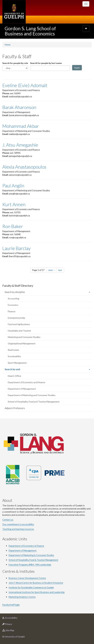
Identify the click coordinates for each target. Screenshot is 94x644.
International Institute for (22, 592)
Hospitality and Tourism (19, 331)
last (61, 270)
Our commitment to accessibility (18, 524)
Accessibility (15, 619)
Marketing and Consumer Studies (24, 337)
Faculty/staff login (11, 605)
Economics (13, 305)
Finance (12, 311)
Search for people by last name (46, 63)
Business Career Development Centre (27, 578)
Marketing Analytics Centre (22, 597)
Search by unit (17, 370)
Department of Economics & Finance (26, 546)
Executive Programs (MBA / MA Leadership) (30, 564)
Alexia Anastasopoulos (24, 167)
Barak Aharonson (19, 107)
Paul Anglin (13, 185)
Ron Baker (13, 226)
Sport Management (17, 363)
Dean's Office (14, 376)
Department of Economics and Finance (27, 382)
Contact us (8, 520)
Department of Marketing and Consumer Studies (32, 395)
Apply (77, 68)
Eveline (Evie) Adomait (25, 85)
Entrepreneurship (16, 318)
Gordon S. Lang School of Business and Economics (30, 31)
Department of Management (22, 389)
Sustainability (14, 356)
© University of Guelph (14, 637)
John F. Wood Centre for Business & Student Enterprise (36, 583)
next (52, 270)
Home (8, 45)
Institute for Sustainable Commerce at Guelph (31, 587)
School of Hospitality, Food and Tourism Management (34, 402)
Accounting (14, 299)
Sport (37, 592)
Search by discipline (15, 292)
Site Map (13, 631)
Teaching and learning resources (18, 529)
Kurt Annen (14, 204)
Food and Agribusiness (19, 324)
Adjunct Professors (15, 408)
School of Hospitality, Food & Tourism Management (33, 560)
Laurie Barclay (16, 248)
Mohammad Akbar (21, 126)
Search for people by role (15, 63)
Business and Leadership (52, 592)
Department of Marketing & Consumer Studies (31, 555)
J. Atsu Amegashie (20, 145)
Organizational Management (22, 343)
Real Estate (13, 350)
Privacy (12, 625)
